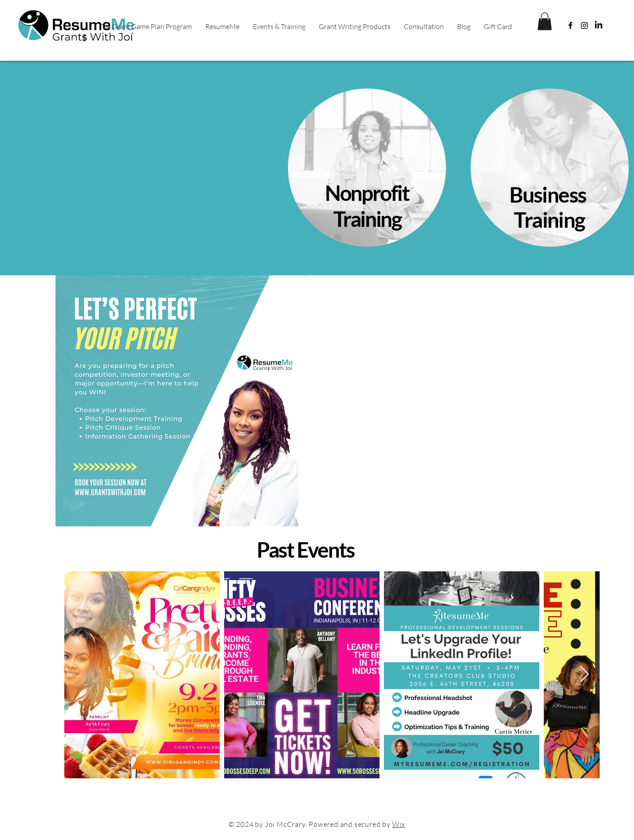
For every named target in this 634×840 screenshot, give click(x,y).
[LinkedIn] (599, 25)
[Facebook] (570, 25)
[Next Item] (584, 675)
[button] (545, 21)
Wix (399, 824)
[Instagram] (584, 25)
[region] (368, 170)
